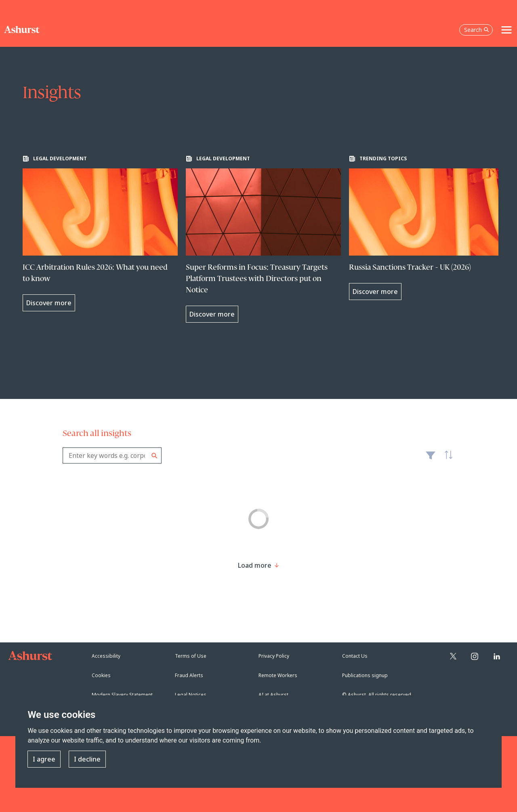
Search (154, 456)
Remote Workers (278, 675)
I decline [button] (87, 759)
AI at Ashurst (273, 695)
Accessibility (106, 656)
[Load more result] (255, 565)
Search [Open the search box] (477, 30)
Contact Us (355, 656)
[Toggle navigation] (506, 30)
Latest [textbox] (446, 460)
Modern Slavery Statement (122, 695)
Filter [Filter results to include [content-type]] (431, 459)
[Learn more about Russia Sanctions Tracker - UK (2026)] (427, 228)
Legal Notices (191, 695)
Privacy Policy (274, 656)
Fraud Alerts (189, 675)
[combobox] (112, 455)
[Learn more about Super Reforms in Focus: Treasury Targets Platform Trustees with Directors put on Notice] (263, 239)
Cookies (101, 675)
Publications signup (365, 675)
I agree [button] (44, 759)
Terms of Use (191, 656)
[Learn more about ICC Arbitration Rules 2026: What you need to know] (100, 233)
